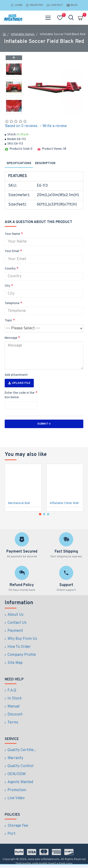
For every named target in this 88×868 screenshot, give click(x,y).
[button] (14, 112)
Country (10, 269)
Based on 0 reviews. (22, 126)
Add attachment (16, 375)
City (8, 286)
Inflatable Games (23, 34)
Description (45, 163)
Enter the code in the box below (20, 395)
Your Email (12, 251)
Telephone (12, 303)
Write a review (55, 126)
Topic (8, 321)
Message (11, 338)
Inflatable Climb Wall (64, 503)
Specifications (19, 163)
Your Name (12, 234)
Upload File (19, 383)
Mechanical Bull (19, 503)
